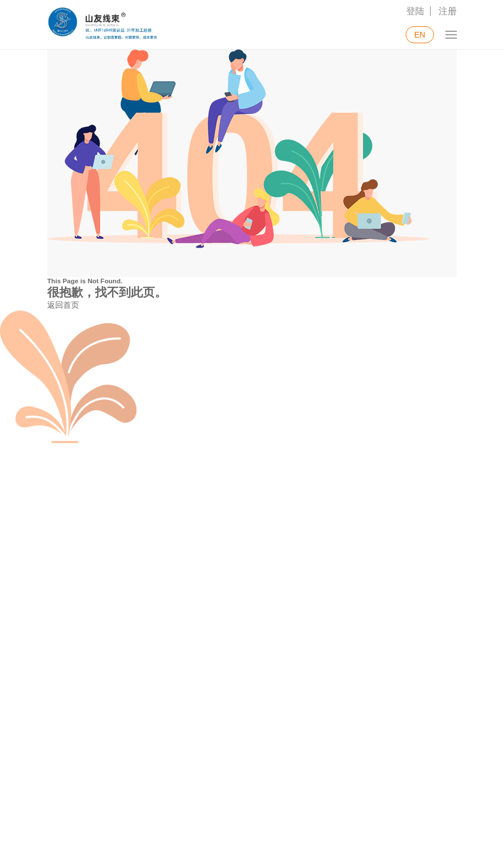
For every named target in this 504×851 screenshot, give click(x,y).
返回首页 (63, 305)
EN (420, 35)
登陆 (415, 11)
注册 (448, 11)
